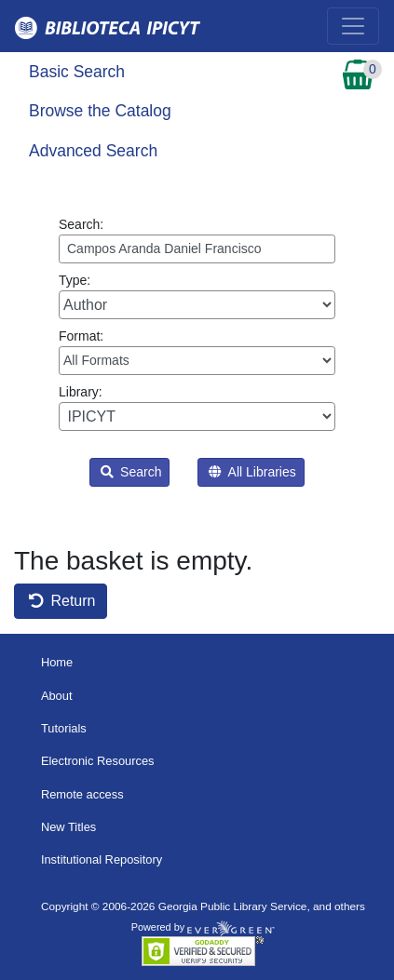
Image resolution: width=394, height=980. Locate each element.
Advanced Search (93, 151)
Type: (197, 296)
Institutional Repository (102, 859)
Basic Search (77, 72)
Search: (197, 240)
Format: (197, 352)
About (57, 696)
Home (57, 662)
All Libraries (252, 472)
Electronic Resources (98, 761)
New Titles (68, 827)
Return (62, 601)
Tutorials (64, 728)
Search (131, 472)
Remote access (82, 794)
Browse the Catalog (100, 111)
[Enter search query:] (197, 249)
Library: (197, 408)
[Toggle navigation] (353, 26)
